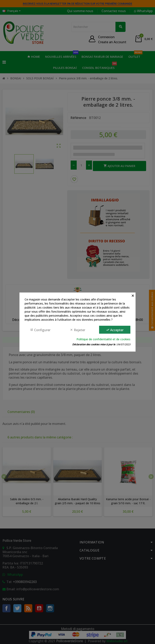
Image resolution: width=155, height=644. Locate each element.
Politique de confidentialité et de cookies (103, 339)
